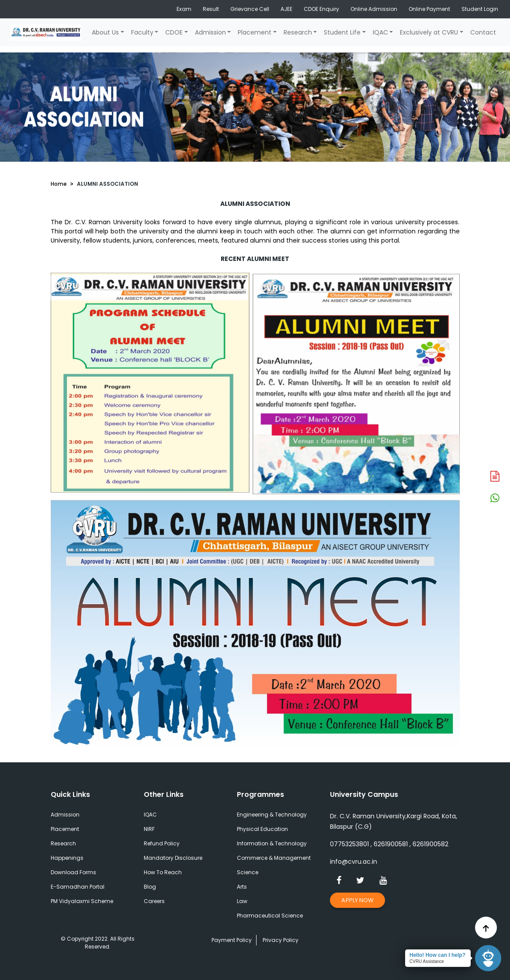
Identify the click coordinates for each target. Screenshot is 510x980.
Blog (150, 887)
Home (59, 184)
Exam (184, 9)
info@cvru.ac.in (354, 862)
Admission (210, 32)
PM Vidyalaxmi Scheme (82, 901)
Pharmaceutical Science (270, 916)
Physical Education (262, 829)
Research (298, 32)
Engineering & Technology (272, 815)
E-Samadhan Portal (78, 887)
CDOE (174, 32)
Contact (483, 32)
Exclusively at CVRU (429, 32)
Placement (255, 32)
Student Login (480, 9)
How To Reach (163, 872)
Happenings (67, 858)
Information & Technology (272, 843)
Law (242, 901)
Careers (154, 901)
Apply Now (357, 900)
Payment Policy (232, 940)
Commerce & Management (274, 858)
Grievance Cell (250, 9)
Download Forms (73, 872)
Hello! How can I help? (437, 955)
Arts (242, 887)
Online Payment (429, 9)
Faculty (142, 32)
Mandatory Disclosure (173, 858)
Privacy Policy (281, 940)
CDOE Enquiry (321, 9)
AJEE (286, 9)
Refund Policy (162, 843)
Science (248, 872)
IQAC (380, 32)
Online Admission (374, 9)
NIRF (149, 829)
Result (211, 9)
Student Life (342, 32)
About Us (105, 32)
